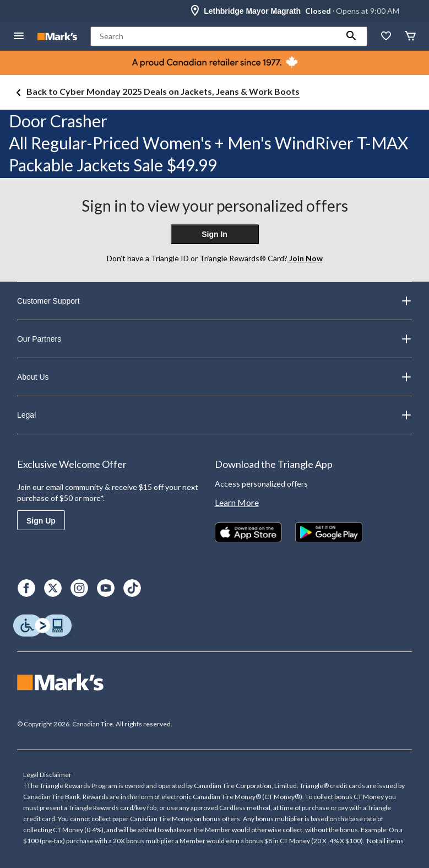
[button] (351, 36)
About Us (214, 377)
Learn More (237, 502)
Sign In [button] (214, 234)
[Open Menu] (19, 37)
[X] (53, 588)
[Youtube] (106, 588)
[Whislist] (386, 37)
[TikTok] (132, 588)
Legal (214, 415)
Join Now (305, 258)
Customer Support (214, 301)
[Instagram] (79, 588)
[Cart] (410, 37)
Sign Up (41, 521)
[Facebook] (26, 588)
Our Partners (214, 339)
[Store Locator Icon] (195, 11)
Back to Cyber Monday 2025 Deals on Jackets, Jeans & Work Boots (163, 91)
